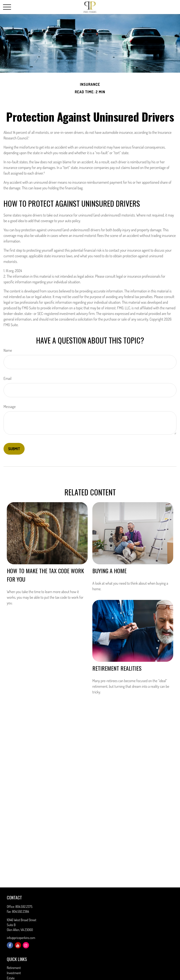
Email (7, 378)
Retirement (14, 968)
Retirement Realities (117, 668)
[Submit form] (14, 449)
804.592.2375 (24, 907)
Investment (14, 973)
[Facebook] (10, 945)
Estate (11, 978)
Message (10, 407)
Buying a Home (109, 571)
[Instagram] (26, 945)
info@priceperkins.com (21, 938)
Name (8, 350)
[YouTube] (18, 945)
